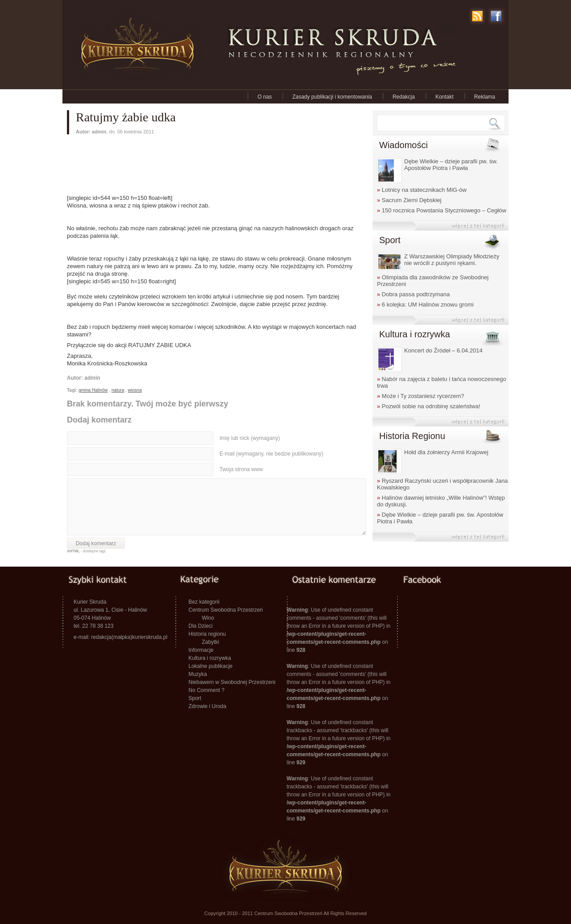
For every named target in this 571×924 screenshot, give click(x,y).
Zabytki (211, 642)
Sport (195, 698)
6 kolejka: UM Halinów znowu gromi (425, 305)
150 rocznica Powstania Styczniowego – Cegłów (442, 210)
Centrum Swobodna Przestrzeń (226, 610)
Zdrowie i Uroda (208, 706)
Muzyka (198, 674)
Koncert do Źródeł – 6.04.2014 (443, 350)
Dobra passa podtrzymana (413, 294)
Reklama (485, 97)
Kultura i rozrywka (210, 658)
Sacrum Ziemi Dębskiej (409, 200)
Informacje (201, 650)
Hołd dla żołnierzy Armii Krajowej (446, 452)
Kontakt (445, 97)
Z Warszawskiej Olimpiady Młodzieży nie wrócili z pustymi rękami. (452, 260)
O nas (265, 97)
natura (118, 390)
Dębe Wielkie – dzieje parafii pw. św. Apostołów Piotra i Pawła (451, 165)
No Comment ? (207, 690)
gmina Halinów (93, 390)
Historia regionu (207, 634)
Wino (208, 618)
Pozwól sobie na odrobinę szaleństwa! (428, 406)
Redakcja (404, 97)
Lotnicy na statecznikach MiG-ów (422, 190)
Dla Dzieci (201, 626)
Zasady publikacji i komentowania (332, 97)
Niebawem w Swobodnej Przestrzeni (232, 682)
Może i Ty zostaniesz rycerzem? (421, 396)
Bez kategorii (204, 602)
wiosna (135, 390)
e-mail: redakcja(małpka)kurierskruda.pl (120, 637)
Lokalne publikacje (211, 666)
